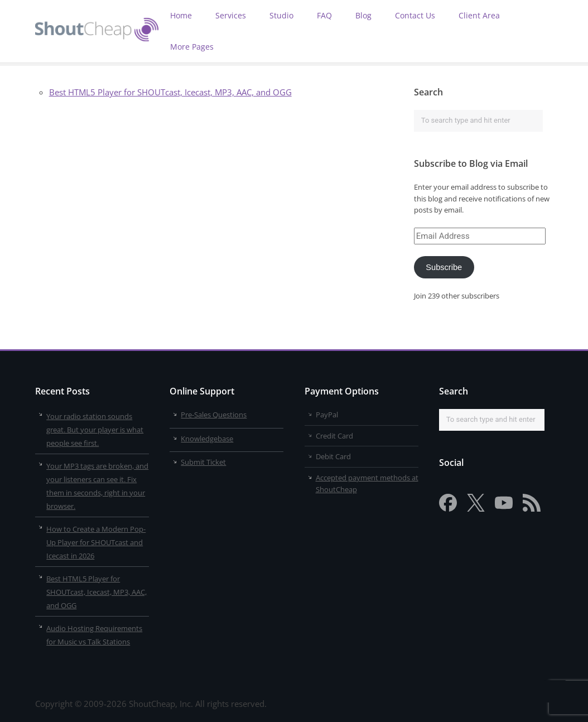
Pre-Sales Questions (214, 415)
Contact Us (415, 15)
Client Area (479, 15)
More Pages (192, 47)
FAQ (324, 15)
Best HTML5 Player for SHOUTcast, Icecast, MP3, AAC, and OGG (170, 92)
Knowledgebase (207, 439)
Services (231, 15)
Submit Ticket (203, 462)
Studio (281, 15)
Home (181, 15)
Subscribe (444, 267)
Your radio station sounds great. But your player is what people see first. (95, 430)
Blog (363, 15)
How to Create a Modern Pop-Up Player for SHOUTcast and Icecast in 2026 (96, 542)
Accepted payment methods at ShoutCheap (367, 483)
